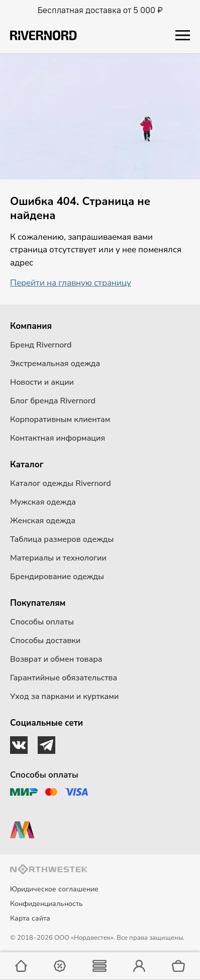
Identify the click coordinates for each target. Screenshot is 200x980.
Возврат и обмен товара (56, 659)
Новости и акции (42, 382)
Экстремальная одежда (55, 364)
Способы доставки (45, 641)
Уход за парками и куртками (64, 696)
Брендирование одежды (57, 577)
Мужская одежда (43, 502)
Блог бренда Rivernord (53, 401)
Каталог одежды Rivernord (61, 483)
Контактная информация (58, 438)
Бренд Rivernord (41, 345)
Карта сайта (30, 918)
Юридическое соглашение (54, 889)
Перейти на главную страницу (71, 283)
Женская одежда (43, 521)
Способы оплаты (42, 622)
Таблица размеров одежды (62, 539)
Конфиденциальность (46, 904)
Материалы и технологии (58, 558)
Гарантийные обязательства (64, 678)
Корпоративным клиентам (60, 419)
